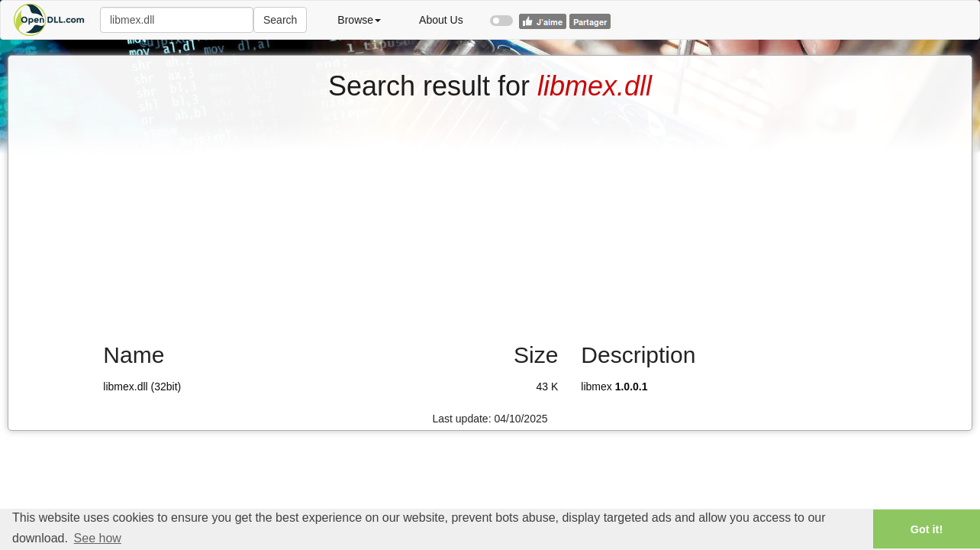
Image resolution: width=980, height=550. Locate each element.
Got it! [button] (927, 529)
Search (280, 20)
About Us (441, 20)
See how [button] (98, 538)
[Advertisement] (490, 216)
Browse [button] (359, 20)
